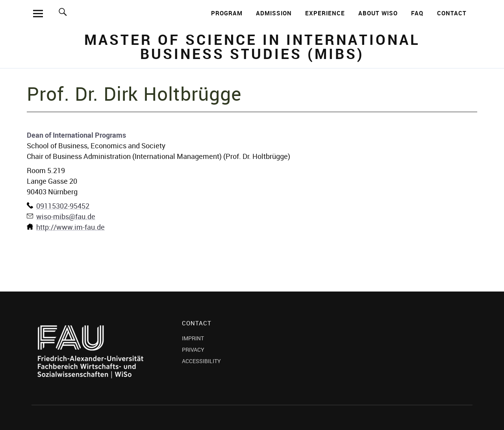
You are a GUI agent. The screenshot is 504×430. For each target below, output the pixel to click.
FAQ (417, 13)
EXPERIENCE (325, 13)
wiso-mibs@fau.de (66, 216)
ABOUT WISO (378, 13)
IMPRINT (193, 338)
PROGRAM (227, 13)
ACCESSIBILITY (201, 361)
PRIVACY (193, 350)
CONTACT (452, 13)
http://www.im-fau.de (70, 227)
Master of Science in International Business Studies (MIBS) (252, 46)
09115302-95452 (63, 206)
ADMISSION (274, 13)
